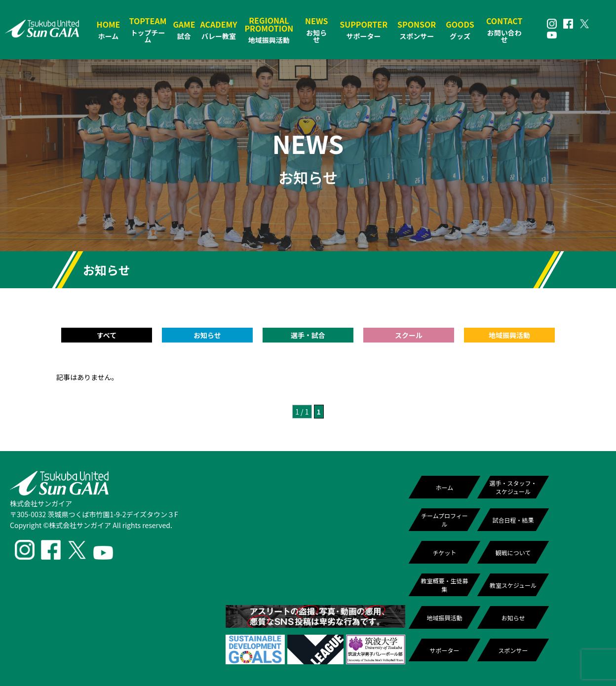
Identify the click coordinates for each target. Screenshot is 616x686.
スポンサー (513, 650)
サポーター (444, 650)
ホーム (445, 487)
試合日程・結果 (513, 520)
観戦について (513, 553)
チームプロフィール (444, 520)
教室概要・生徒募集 (444, 585)
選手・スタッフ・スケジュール (513, 487)
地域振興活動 (444, 618)
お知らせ (513, 618)
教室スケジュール (513, 585)
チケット (444, 553)
